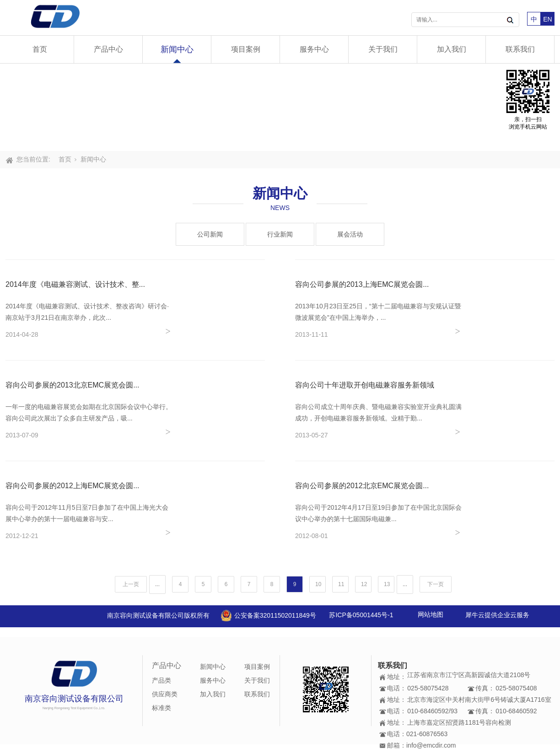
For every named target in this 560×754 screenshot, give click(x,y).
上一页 (131, 584)
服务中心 (314, 49)
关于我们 (383, 49)
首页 (40, 49)
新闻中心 (177, 49)
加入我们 (452, 49)
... (157, 584)
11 (341, 584)
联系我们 (520, 49)
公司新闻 (210, 234)
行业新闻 (280, 234)
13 (387, 584)
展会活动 (350, 234)
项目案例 (246, 49)
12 (364, 584)
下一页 (436, 584)
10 (318, 584)
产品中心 (108, 49)
